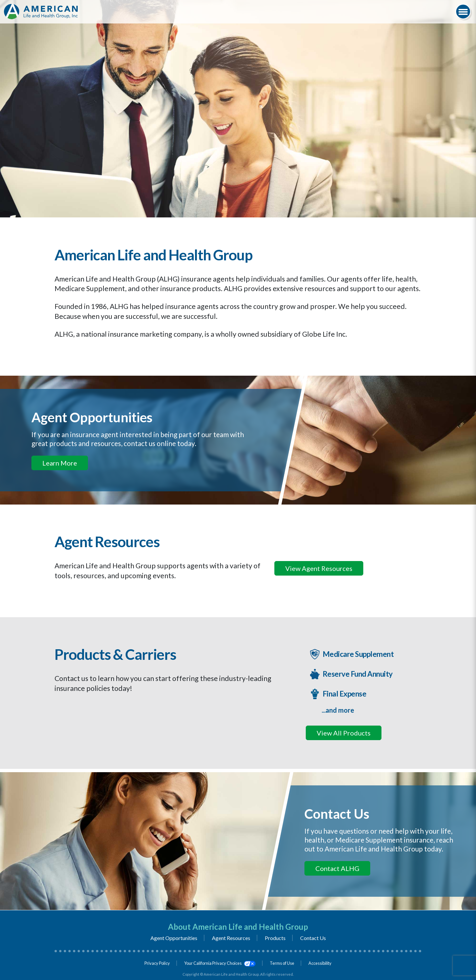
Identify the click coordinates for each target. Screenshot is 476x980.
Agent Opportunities (174, 938)
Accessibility (320, 963)
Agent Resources (231, 938)
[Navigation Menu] (463, 12)
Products (275, 938)
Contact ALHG (337, 868)
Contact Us (313, 938)
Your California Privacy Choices (220, 963)
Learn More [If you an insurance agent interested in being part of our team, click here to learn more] (60, 463)
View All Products (344, 733)
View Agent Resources (319, 568)
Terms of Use (282, 963)
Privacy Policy (157, 963)
